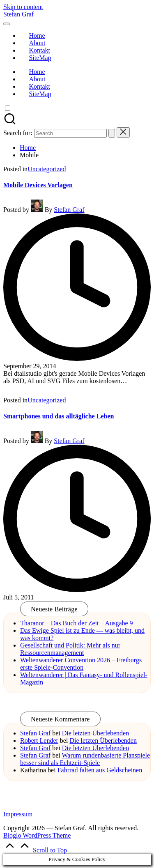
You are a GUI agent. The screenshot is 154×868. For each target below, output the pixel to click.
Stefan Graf (18, 14)
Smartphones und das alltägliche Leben (59, 416)
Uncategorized (47, 169)
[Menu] (7, 24)
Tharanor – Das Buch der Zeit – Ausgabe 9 (77, 623)
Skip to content (23, 7)
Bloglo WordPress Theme (37, 835)
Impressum (18, 814)
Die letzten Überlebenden (95, 733)
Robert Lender (39, 741)
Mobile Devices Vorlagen (38, 185)
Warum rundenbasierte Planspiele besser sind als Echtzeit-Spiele (85, 759)
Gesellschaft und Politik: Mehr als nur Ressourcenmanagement (70, 649)
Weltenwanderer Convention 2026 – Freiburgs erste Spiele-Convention (81, 664)
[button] (112, 133)
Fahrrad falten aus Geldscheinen (100, 770)
